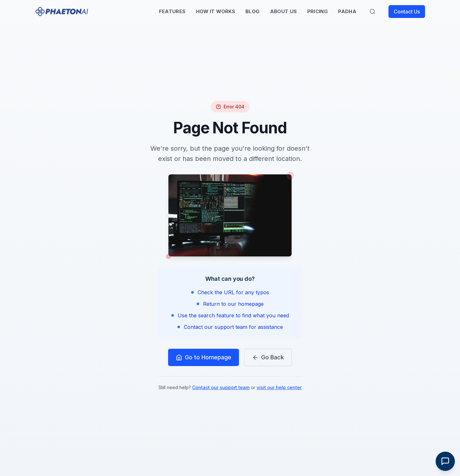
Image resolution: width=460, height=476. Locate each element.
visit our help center (279, 387)
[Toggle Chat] (445, 461)
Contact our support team (221, 387)
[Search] (372, 12)
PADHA (347, 11)
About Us (284, 11)
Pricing (318, 11)
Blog (253, 11)
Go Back (268, 357)
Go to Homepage (204, 357)
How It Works (216, 11)
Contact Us (407, 12)
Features (172, 11)
